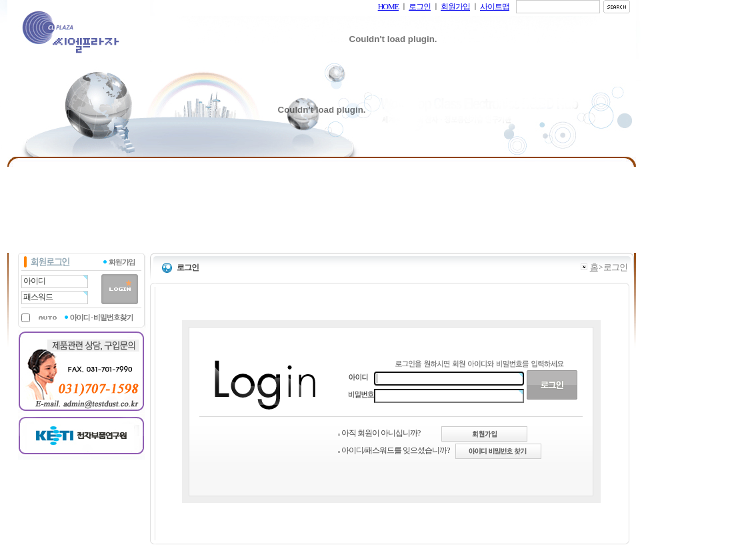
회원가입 (455, 7)
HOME (388, 7)
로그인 (420, 7)
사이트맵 (495, 7)
